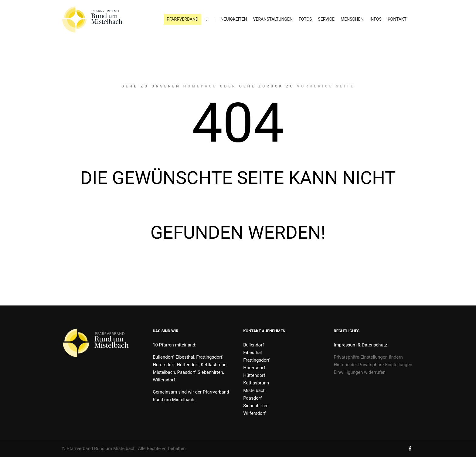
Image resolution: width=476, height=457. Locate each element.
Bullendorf (254, 345)
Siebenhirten (256, 406)
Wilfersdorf (254, 413)
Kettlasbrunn (256, 383)
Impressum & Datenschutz (360, 345)
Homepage (200, 86)
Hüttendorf (254, 375)
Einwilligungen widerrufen (360, 372)
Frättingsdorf (256, 360)
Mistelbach (254, 390)
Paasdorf (252, 398)
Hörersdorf (254, 368)
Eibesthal (252, 353)
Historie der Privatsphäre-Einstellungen (373, 365)
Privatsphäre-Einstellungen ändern (368, 357)
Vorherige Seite (326, 86)
